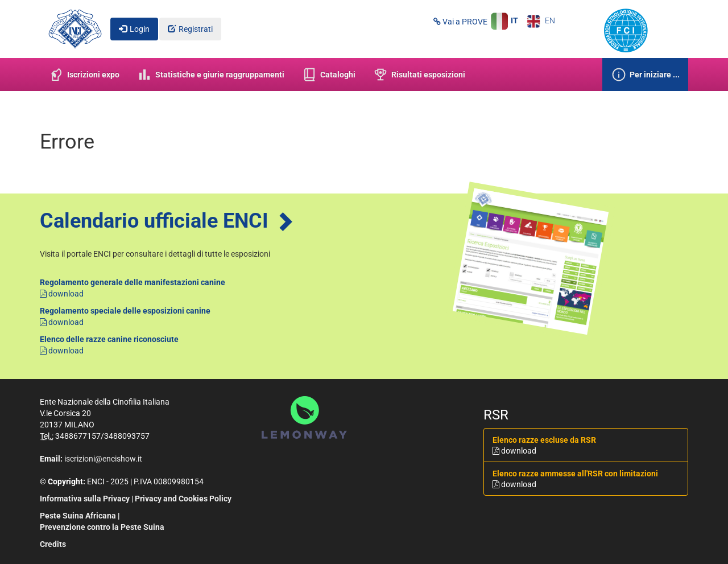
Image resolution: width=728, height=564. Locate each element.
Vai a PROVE (460, 22)
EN (541, 20)
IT (504, 20)
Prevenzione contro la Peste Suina (102, 527)
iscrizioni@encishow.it (103, 459)
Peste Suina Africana (78, 516)
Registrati (196, 29)
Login (140, 29)
